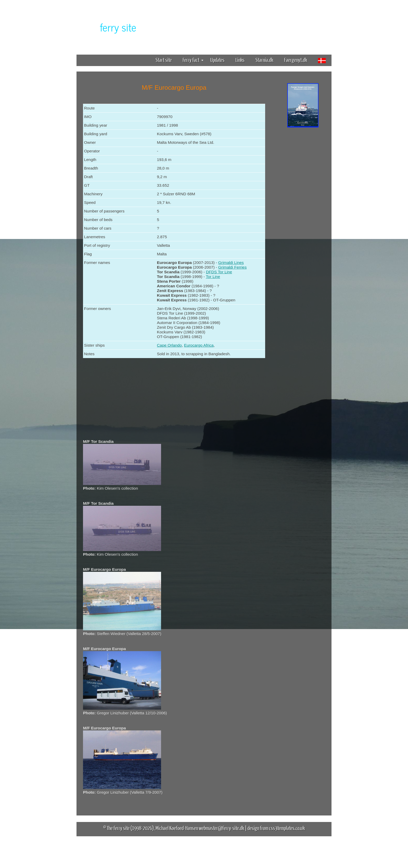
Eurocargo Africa (199, 345)
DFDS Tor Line (219, 272)
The (109, 27)
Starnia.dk (264, 60)
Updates (217, 60)
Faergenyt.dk (296, 60)
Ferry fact (193, 60)
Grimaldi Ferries (232, 267)
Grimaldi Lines (231, 263)
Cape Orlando (169, 345)
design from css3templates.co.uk (276, 828)
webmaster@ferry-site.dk (221, 828)
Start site (164, 60)
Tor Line (213, 277)
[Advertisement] (303, 210)
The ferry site (118, 828)
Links (240, 60)
